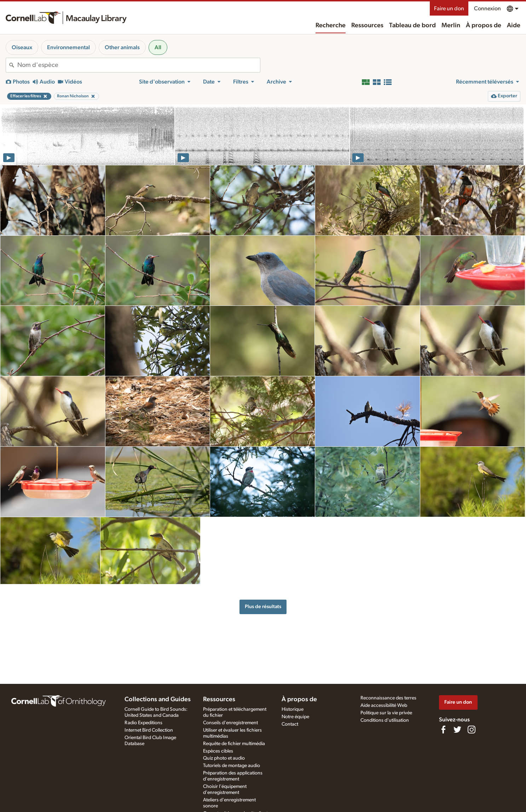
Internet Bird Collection (149, 730)
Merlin (451, 25)
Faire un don (449, 8)
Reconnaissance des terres (388, 698)
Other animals (122, 47)
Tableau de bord (412, 25)
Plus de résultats (263, 607)
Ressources (367, 25)
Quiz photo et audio (224, 758)
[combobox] (139, 65)
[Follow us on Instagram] (472, 730)
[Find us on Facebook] (443, 730)
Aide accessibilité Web (384, 705)
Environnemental (68, 47)
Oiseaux (22, 47)
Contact (290, 724)
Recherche (331, 25)
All (158, 47)
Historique (293, 709)
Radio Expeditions (143, 723)
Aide (514, 25)
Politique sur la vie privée (386, 713)
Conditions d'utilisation (385, 720)
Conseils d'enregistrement (230, 723)
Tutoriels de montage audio (232, 766)
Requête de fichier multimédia (234, 744)
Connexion (487, 8)
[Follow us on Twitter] (457, 730)
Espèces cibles (218, 751)
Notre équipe (295, 717)
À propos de (484, 25)
